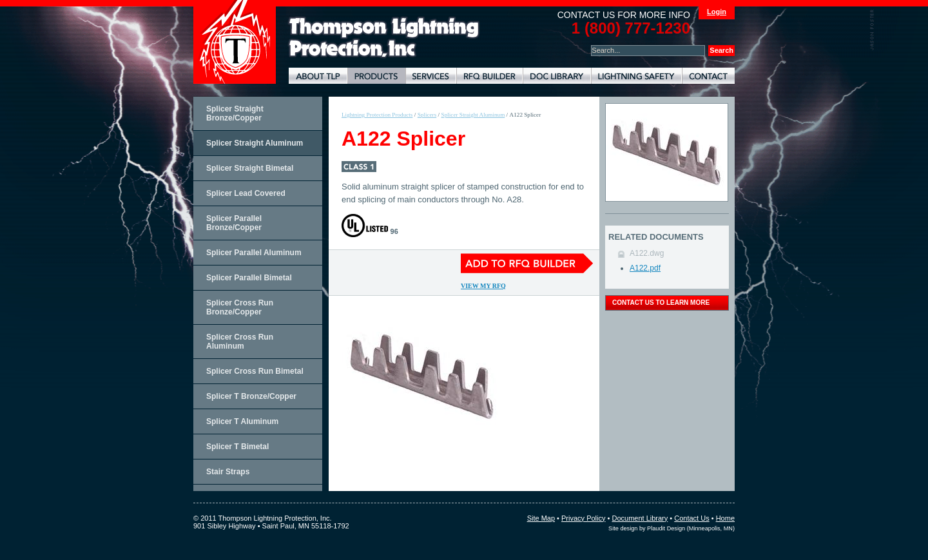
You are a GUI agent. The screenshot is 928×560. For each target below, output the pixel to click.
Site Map (541, 518)
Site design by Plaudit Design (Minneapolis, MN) (672, 528)
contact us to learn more (661, 303)
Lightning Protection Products (376, 76)
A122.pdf (645, 268)
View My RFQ (483, 286)
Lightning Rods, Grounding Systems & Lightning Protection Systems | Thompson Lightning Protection (384, 38)
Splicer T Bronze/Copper (251, 396)
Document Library (557, 76)
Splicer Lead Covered (246, 193)
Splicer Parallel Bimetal (249, 278)
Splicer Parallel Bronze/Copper (234, 223)
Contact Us (691, 518)
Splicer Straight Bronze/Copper (235, 113)
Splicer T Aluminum (242, 421)
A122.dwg (647, 253)
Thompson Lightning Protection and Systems (235, 42)
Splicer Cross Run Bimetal (255, 371)
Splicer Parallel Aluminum (254, 253)
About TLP (318, 76)
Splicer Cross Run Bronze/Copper (240, 307)
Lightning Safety (636, 76)
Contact (708, 76)
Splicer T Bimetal (237, 447)
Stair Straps (228, 472)
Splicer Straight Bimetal (250, 168)
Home (725, 518)
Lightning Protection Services (431, 76)
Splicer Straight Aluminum (255, 143)
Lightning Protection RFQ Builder (489, 76)
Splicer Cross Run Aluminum (240, 342)
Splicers (427, 115)
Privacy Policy (583, 518)
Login (717, 12)
